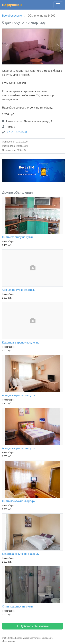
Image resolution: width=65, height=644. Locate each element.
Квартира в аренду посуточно (21, 343)
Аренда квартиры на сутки (19, 395)
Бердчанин (12, 5)
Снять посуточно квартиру (19, 501)
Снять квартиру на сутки (17, 237)
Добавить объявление (33, 626)
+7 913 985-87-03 (18, 132)
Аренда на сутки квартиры (19, 290)
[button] (7, 46)
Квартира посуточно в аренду (21, 554)
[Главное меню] (58, 5)
